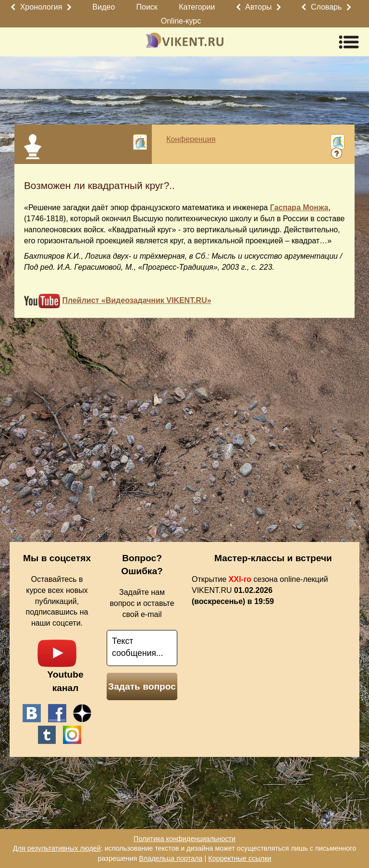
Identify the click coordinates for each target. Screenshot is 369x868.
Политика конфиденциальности (184, 839)
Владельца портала (171, 858)
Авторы (258, 7)
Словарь (326, 7)
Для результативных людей (57, 848)
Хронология (41, 7)
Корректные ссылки (240, 858)
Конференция (191, 139)
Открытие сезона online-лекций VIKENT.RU (260, 590)
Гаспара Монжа (299, 208)
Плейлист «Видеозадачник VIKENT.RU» (136, 300)
